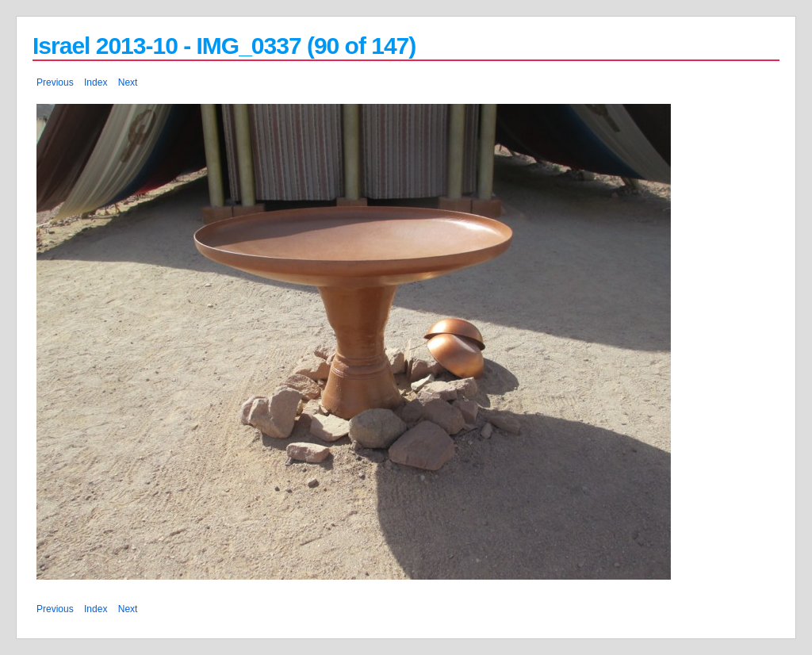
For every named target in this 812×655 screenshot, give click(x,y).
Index (96, 82)
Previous (55, 82)
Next (128, 82)
